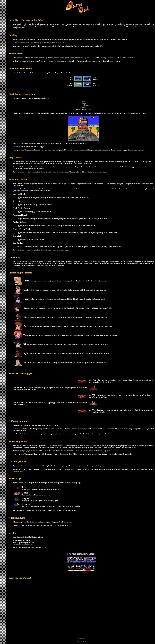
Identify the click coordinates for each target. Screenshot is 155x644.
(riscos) (11, 578)
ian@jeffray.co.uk (25, 578)
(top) (17, 578)
